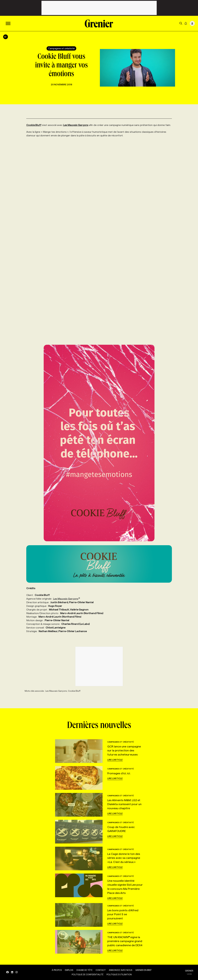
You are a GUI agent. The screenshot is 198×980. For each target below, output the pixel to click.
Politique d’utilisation (119, 974)
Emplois (69, 970)
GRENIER (189, 971)
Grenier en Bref (143, 970)
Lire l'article (115, 760)
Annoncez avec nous (121, 970)
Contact (101, 970)
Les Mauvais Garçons (67, 599)
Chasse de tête (84, 970)
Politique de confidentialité (88, 974)
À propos (57, 970)
